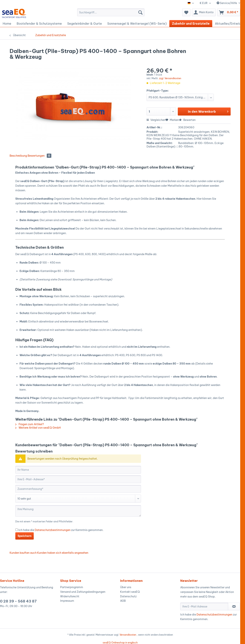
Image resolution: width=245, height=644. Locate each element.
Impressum (67, 601)
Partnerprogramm (72, 587)
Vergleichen (156, 120)
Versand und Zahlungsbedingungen (83, 592)
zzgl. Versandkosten (170, 78)
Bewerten (187, 120)
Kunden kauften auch (23, 553)
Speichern (25, 536)
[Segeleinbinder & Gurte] (85, 24)
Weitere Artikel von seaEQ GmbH (38, 428)
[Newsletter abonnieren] (234, 607)
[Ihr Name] (78, 470)
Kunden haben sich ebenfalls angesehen (63, 553)
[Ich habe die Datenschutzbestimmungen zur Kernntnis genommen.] (17, 530)
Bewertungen (39, 156)
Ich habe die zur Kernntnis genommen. (61, 530)
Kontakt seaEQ (130, 592)
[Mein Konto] (204, 12)
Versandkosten (128, 635)
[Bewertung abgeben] (78, 499)
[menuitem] (111, 12)
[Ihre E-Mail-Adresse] (78, 479)
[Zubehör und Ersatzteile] (191, 24)
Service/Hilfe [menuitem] (227, 3)
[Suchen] (140, 12)
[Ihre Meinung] (78, 511)
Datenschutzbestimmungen (53, 530)
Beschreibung (18, 156)
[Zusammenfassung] (78, 489)
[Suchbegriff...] (111, 12)
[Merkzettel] (186, 12)
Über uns (126, 587)
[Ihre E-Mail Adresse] (204, 607)
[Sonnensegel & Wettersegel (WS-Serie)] (137, 24)
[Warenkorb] (229, 12)
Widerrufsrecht (70, 596)
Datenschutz (128, 596)
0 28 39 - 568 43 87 (18, 601)
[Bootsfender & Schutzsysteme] (39, 24)
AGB (123, 601)
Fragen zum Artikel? (30, 424)
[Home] (7, 24)
